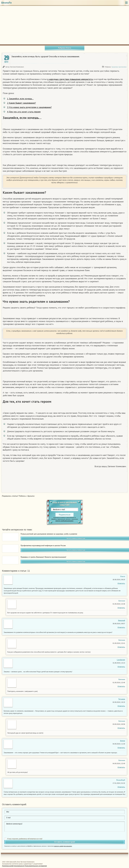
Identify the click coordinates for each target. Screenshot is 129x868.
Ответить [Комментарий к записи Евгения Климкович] (121, 608)
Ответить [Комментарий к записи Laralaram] (121, 667)
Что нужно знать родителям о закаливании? (29, 107)
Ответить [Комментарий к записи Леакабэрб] (121, 787)
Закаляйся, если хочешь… (20, 99)
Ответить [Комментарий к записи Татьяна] (121, 706)
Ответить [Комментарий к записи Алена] (121, 748)
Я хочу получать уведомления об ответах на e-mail (25, 839)
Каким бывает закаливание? (21, 103)
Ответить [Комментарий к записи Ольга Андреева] (121, 583)
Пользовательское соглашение (36, 866)
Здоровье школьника (119, 67)
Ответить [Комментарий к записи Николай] (121, 627)
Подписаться (65, 515)
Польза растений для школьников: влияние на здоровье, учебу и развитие (49, 534)
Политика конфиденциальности (13, 866)
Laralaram (121, 660)
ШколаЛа (6, 3)
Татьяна (122, 699)
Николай (122, 620)
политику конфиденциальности (64, 521)
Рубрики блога (65, 48)
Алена (123, 741)
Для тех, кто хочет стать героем (24, 112)
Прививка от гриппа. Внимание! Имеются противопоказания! (43, 557)
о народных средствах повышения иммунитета (70, 79)
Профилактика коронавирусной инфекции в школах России (43, 545)
